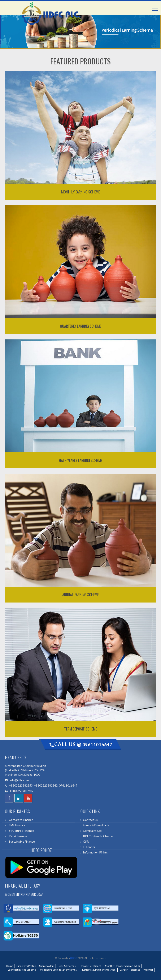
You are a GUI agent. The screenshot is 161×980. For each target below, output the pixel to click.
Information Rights (95, 852)
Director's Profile (26, 966)
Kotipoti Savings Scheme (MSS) (99, 970)
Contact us (90, 820)
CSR (86, 841)
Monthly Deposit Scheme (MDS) (122, 966)
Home (10, 966)
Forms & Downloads (96, 825)
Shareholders (47, 966)
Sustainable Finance (21, 841)
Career (124, 970)
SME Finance (16, 825)
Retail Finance (17, 836)
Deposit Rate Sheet (90, 966)
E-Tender (89, 847)
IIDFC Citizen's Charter (98, 836)
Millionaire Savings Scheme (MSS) (59, 970)
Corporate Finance (20, 820)
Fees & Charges (67, 966)
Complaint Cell (93, 831)
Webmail (148, 970)
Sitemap (136, 970)
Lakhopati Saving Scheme (21, 970)
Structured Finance (21, 831)
